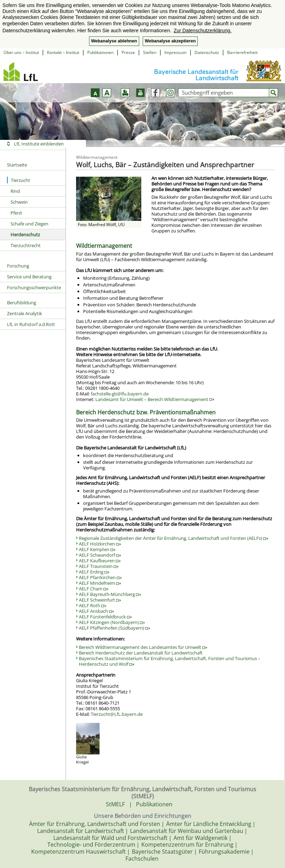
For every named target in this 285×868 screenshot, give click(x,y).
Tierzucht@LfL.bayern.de (117, 714)
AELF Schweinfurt (100, 600)
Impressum (175, 52)
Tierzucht (19, 180)
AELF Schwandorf (100, 555)
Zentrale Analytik (25, 313)
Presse (128, 52)
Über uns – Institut (21, 52)
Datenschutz (207, 52)
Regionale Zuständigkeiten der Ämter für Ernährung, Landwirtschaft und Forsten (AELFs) (174, 538)
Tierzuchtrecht (26, 245)
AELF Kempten (97, 549)
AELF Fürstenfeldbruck (105, 617)
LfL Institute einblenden (39, 144)
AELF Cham (94, 589)
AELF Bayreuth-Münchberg (110, 594)
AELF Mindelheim (100, 583)
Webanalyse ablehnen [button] (114, 41)
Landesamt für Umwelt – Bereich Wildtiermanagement (155, 399)
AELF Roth (93, 605)
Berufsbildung (22, 303)
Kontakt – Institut (63, 52)
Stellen (150, 52)
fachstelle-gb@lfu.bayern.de (120, 394)
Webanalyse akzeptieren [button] (170, 41)
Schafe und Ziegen (29, 224)
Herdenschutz (25, 235)
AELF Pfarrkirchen (100, 577)
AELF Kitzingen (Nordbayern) (112, 622)
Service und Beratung (29, 277)
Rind (15, 191)
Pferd (16, 213)
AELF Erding (94, 572)
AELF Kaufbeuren (100, 561)
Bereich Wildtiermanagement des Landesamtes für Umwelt (143, 647)
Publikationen (100, 52)
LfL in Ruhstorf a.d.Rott (31, 324)
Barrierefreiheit (242, 52)
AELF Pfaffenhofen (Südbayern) (114, 628)
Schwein (19, 202)
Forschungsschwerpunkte (34, 287)
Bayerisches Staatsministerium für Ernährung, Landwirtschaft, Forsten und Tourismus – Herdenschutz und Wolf (170, 661)
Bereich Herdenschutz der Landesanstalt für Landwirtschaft (141, 653)
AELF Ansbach (96, 611)
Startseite (17, 165)
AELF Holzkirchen (100, 544)
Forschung (18, 266)
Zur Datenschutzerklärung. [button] (202, 30)
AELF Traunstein (99, 566)
